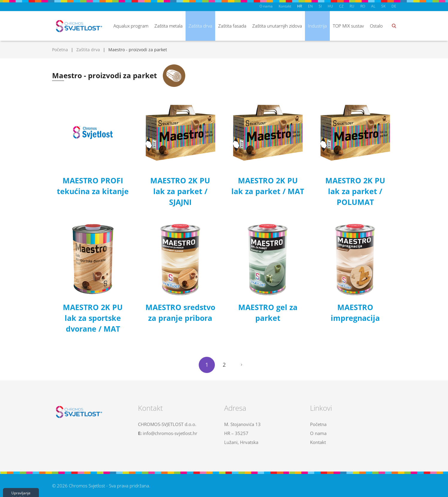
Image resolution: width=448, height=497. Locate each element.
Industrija (317, 26)
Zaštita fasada (232, 26)
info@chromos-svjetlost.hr (170, 433)
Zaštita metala (168, 26)
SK (383, 6)
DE (394, 6)
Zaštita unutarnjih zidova (277, 26)
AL (373, 6)
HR (300, 6)
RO (363, 6)
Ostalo (376, 26)
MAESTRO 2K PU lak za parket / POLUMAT (355, 191)
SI (320, 6)
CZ (341, 6)
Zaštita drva (200, 26)
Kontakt (285, 6)
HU (330, 6)
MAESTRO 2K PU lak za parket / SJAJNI (180, 191)
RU (352, 6)
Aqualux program (131, 26)
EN (310, 6)
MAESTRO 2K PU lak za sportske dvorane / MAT (93, 318)
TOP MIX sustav (348, 26)
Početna (60, 50)
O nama (266, 6)
